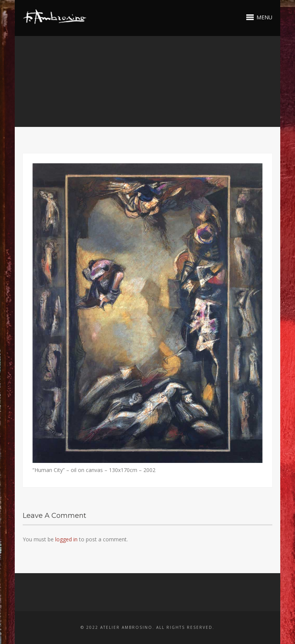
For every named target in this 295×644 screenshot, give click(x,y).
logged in (66, 539)
